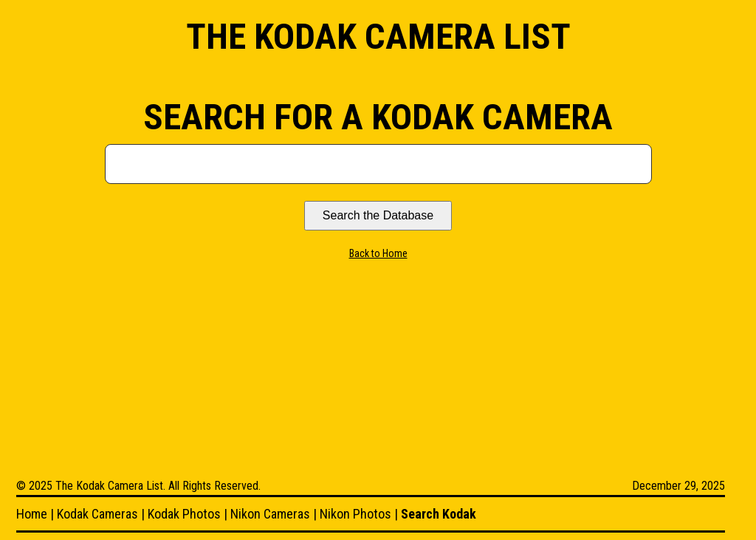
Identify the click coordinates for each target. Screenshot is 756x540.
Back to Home (378, 253)
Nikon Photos (355, 514)
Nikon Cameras (270, 514)
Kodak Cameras (97, 514)
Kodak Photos (184, 514)
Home (32, 514)
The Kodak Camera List (378, 37)
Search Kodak (439, 514)
